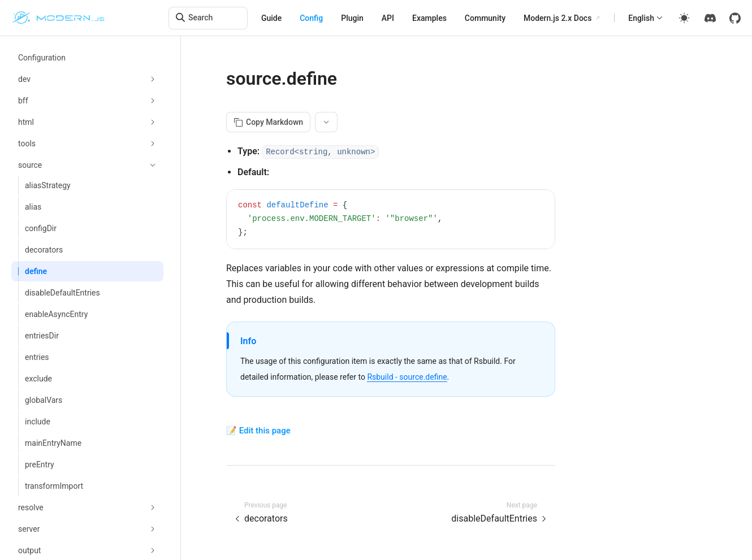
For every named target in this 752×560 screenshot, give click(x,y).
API (388, 18)
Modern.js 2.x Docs (557, 18)
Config (311, 18)
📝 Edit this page (258, 431)
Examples (429, 18)
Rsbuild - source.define (407, 377)
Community (485, 18)
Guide (271, 18)
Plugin (352, 18)
